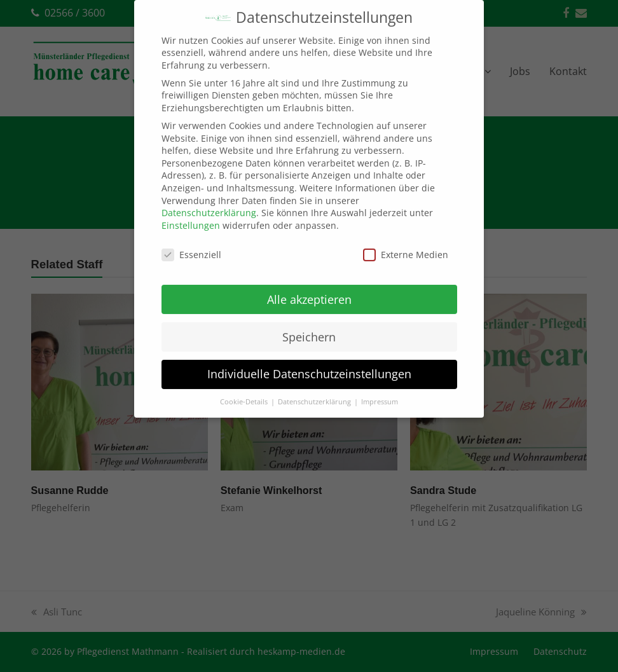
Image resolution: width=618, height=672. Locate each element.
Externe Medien (406, 243)
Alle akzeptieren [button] (309, 287)
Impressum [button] (380, 390)
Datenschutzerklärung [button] (315, 390)
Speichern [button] (309, 324)
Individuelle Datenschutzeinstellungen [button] (309, 362)
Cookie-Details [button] (245, 390)
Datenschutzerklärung (209, 201)
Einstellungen (191, 213)
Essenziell (191, 243)
